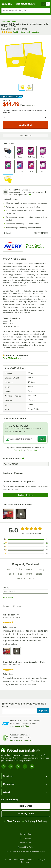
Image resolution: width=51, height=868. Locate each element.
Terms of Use (19, 450)
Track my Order (26, 814)
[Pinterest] (32, 766)
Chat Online (12, 821)
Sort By (6, 588)
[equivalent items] (23, 458)
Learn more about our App (22, 740)
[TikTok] (25, 766)
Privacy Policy (32, 450)
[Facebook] (18, 766)
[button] (22, 87)
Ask (42, 439)
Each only (6, 100)
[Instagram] (4, 766)
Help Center (26, 806)
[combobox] (26, 10)
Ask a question (33, 32)
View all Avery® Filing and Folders (35, 246)
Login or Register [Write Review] (26, 495)
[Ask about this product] (26, 439)
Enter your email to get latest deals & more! (24, 705)
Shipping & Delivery (35, 821)
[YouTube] (11, 766)
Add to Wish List (26, 136)
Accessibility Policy (26, 847)
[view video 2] (21, 514)
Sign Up (43, 711)
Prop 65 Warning (11, 358)
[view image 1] (8, 514)
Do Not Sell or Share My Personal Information (26, 852)
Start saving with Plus (20, 726)
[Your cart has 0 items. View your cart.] (45, 4)
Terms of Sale (26, 834)
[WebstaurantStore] (26, 750)
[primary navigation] (7, 4)
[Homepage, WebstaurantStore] (26, 4)
